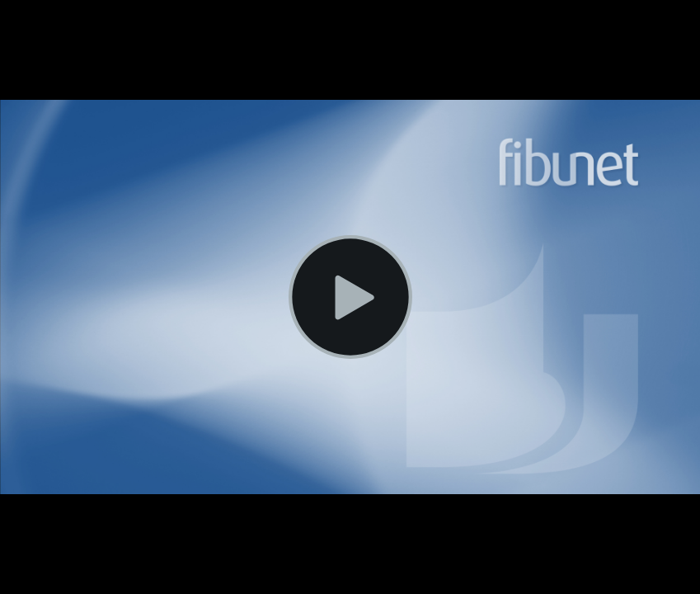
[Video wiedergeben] (350, 297)
